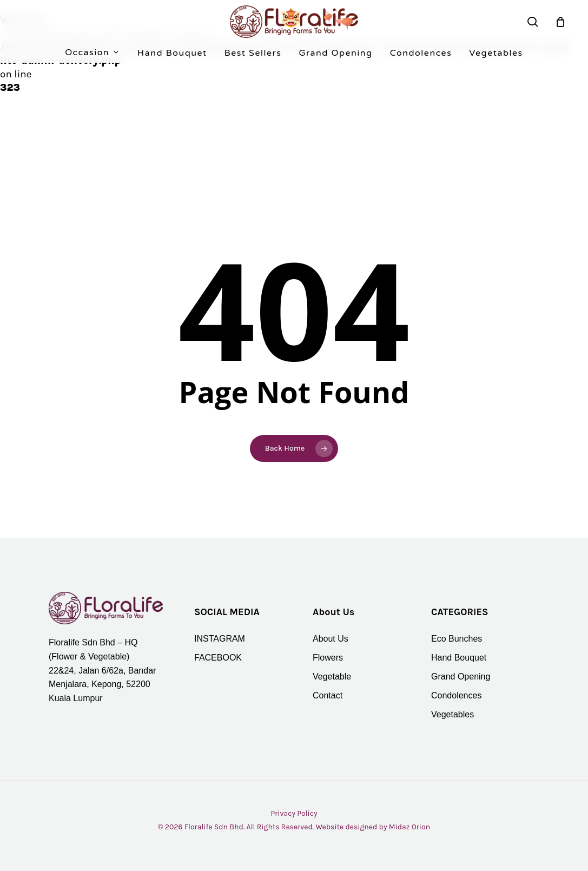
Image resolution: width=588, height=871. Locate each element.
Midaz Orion (409, 827)
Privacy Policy (294, 813)
